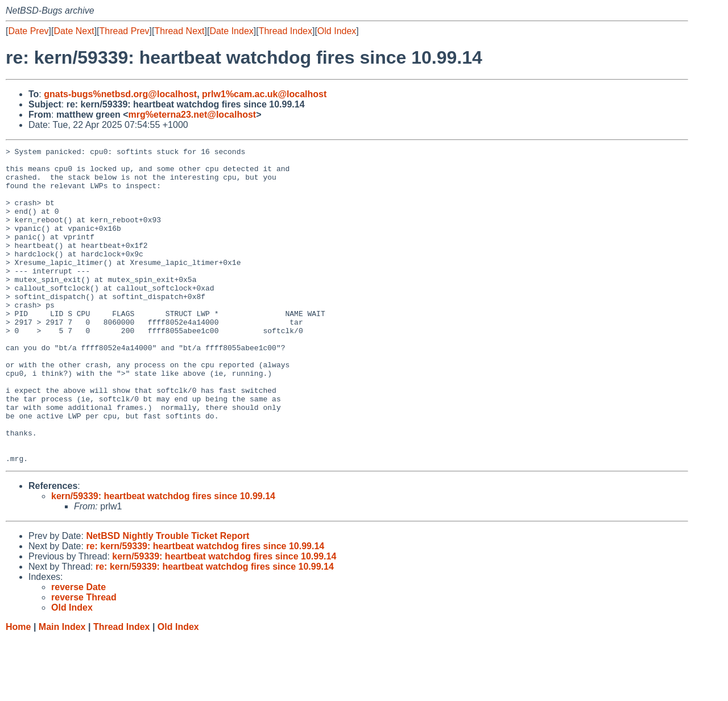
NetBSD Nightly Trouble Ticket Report (167, 599)
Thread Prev (125, 31)
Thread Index (286, 31)
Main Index (62, 690)
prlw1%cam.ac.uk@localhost (264, 94)
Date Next (74, 31)
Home (18, 690)
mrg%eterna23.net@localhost (193, 115)
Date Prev (28, 31)
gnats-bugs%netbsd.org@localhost (120, 94)
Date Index (231, 31)
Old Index (337, 31)
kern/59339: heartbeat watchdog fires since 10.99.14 (163, 559)
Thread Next (179, 31)
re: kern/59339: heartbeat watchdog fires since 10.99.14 (205, 609)
